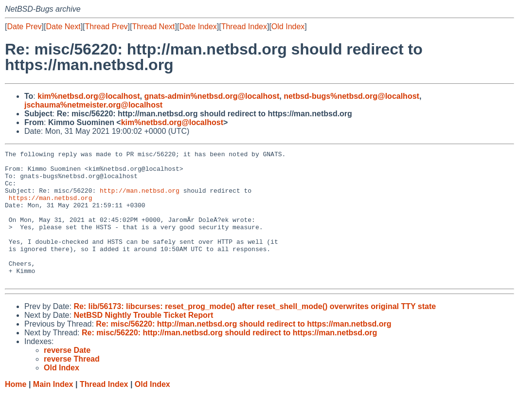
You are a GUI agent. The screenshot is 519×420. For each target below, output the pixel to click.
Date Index (198, 27)
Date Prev (24, 27)
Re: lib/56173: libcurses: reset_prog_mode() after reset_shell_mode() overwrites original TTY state (255, 333)
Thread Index (244, 27)
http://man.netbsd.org (140, 199)
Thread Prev (107, 27)
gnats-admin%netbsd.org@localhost (212, 96)
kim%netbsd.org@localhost (89, 96)
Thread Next (153, 27)
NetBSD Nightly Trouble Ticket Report (143, 341)
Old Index (288, 27)
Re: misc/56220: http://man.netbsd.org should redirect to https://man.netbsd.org (243, 350)
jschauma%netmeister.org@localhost (93, 105)
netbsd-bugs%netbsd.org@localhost (351, 96)
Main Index (53, 411)
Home (16, 411)
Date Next (63, 27)
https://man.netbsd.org (51, 208)
